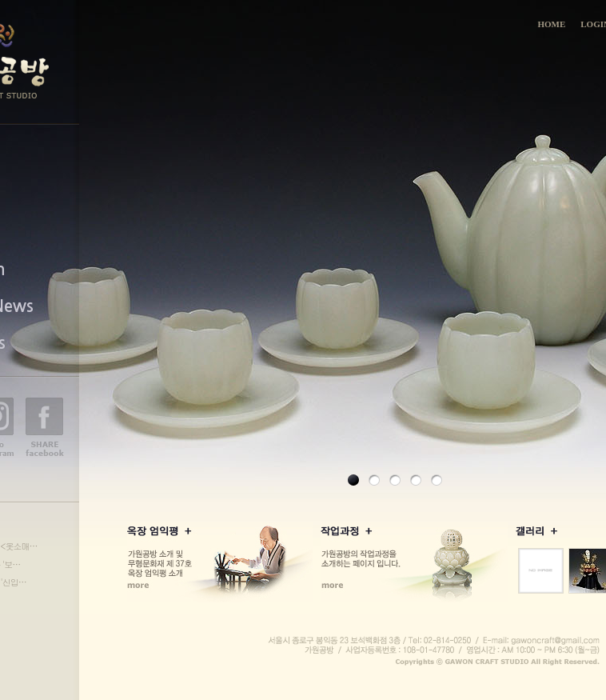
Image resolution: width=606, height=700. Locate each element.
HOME (551, 24)
